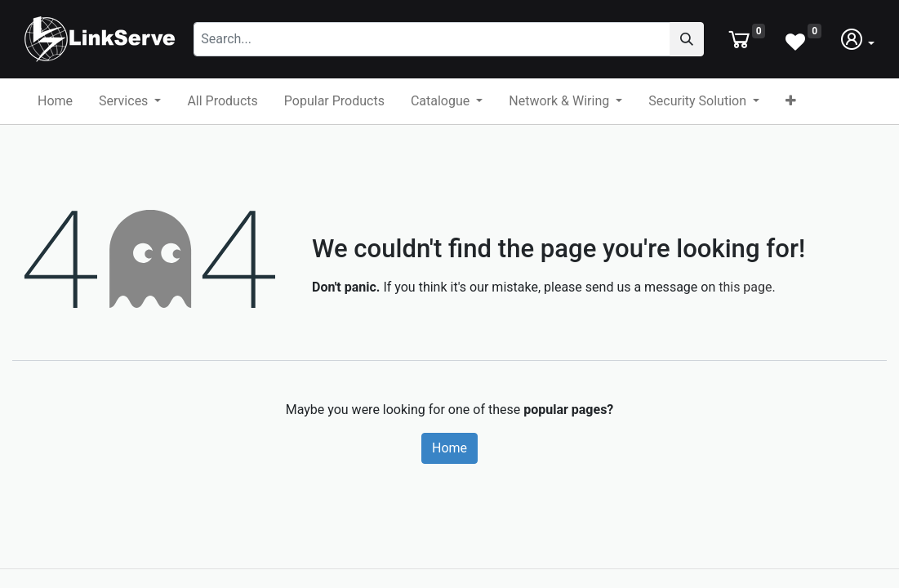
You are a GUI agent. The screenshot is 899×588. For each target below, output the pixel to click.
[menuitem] (55, 101)
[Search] (687, 39)
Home (449, 448)
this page (745, 287)
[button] (791, 101)
